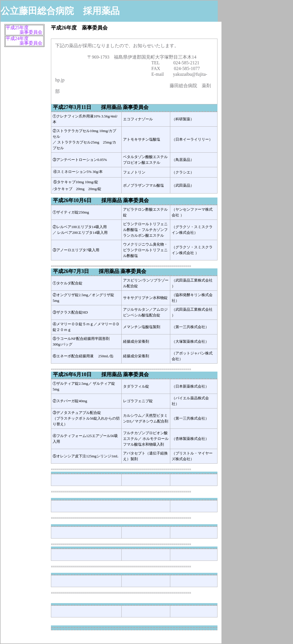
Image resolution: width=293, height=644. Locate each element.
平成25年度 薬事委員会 (24, 30)
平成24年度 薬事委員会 (24, 41)
